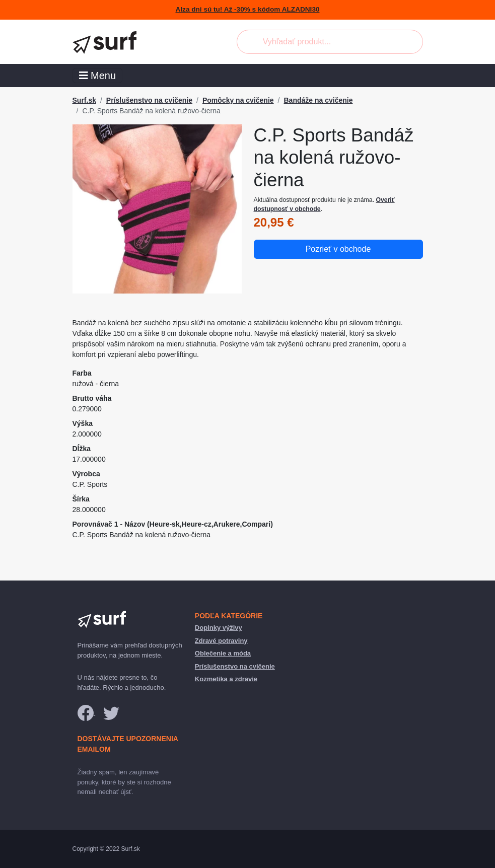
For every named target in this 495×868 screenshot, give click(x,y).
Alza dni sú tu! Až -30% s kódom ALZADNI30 (248, 9)
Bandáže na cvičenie (318, 100)
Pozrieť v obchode (338, 249)
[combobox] (330, 42)
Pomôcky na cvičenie (238, 100)
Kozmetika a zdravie (226, 679)
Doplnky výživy (219, 628)
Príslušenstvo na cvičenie (149, 100)
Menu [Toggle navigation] (98, 76)
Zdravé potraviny (221, 641)
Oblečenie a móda (223, 653)
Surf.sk (84, 100)
